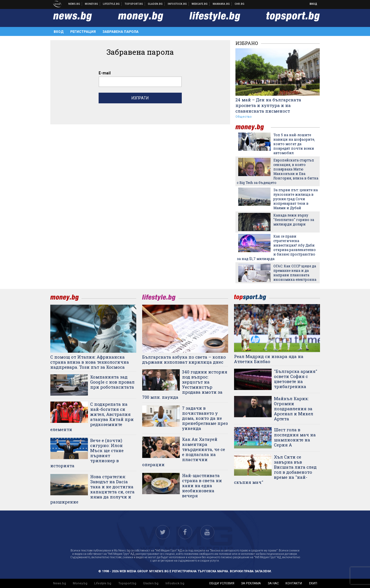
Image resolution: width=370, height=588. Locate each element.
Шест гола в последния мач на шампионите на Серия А (295, 437)
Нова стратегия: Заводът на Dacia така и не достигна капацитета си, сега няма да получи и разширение (93, 489)
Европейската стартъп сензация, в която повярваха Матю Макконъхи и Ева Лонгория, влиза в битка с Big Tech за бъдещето (278, 171)
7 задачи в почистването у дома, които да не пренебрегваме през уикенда (205, 418)
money (253, 127)
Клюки (111, 4)
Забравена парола (121, 32)
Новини (74, 4)
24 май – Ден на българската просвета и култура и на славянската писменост (268, 105)
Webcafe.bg (200, 4)
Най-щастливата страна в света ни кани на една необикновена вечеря (202, 486)
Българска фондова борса (177, 4)
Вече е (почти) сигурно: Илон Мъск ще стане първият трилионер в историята (87, 453)
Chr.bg (240, 4)
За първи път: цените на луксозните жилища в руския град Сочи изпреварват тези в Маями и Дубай (296, 199)
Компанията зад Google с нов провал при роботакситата (112, 382)
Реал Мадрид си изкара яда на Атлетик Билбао (269, 359)
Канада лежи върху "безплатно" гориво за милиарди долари (294, 220)
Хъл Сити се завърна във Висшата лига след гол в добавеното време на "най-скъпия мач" (275, 470)
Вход (313, 4)
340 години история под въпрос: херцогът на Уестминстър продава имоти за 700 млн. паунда (185, 384)
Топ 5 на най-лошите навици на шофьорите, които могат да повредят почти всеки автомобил (294, 144)
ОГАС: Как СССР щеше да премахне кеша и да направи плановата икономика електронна (295, 273)
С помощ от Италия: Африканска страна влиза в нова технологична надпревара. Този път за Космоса (90, 362)
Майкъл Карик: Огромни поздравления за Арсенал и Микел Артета (294, 409)
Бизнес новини (92, 4)
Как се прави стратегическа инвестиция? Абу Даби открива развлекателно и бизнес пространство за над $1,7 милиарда (276, 247)
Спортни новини (134, 4)
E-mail (105, 73)
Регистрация (83, 32)
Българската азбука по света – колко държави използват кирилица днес (184, 359)
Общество (244, 117)
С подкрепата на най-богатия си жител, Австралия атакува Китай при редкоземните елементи (92, 417)
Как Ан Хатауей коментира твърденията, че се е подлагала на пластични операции (184, 452)
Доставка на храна (155, 4)
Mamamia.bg (221, 4)
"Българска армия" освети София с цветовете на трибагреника (296, 379)
